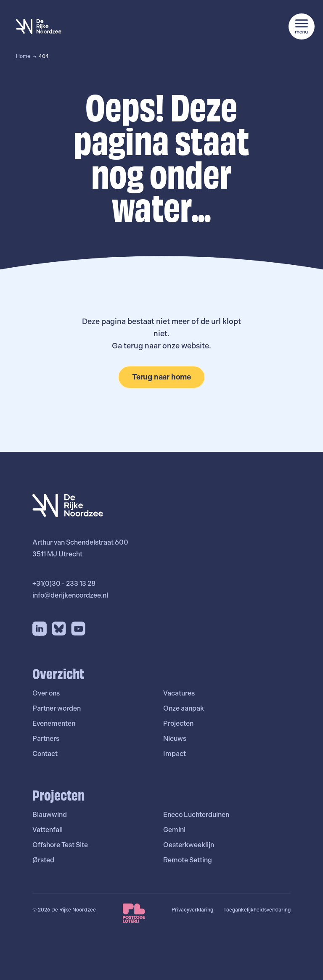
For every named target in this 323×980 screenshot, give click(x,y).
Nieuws (175, 739)
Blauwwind (50, 815)
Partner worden (57, 708)
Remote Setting (188, 860)
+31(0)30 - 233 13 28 (64, 584)
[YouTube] (78, 629)
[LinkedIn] (40, 629)
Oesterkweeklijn (189, 845)
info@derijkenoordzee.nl (70, 595)
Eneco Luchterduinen (196, 815)
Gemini (174, 830)
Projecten (178, 723)
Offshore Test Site (60, 845)
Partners (46, 739)
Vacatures (179, 693)
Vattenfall (48, 830)
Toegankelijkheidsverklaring (257, 910)
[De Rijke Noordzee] (39, 26)
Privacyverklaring (192, 910)
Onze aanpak (184, 708)
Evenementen (54, 723)
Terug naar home (161, 377)
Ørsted (43, 860)
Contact (45, 754)
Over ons (46, 693)
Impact (175, 754)
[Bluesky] (59, 629)
